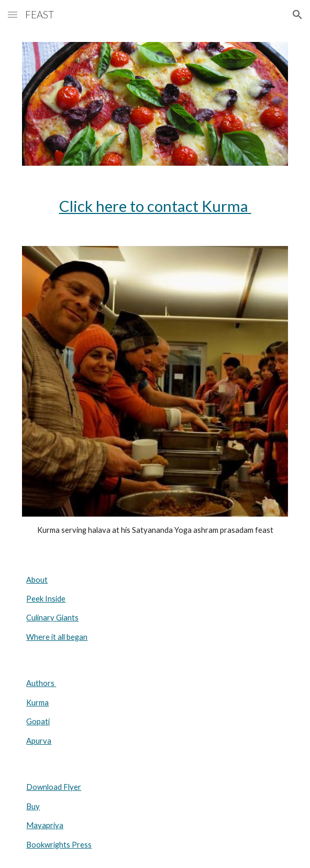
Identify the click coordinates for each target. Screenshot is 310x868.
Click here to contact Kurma (154, 206)
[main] (155, 206)
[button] (13, 14)
